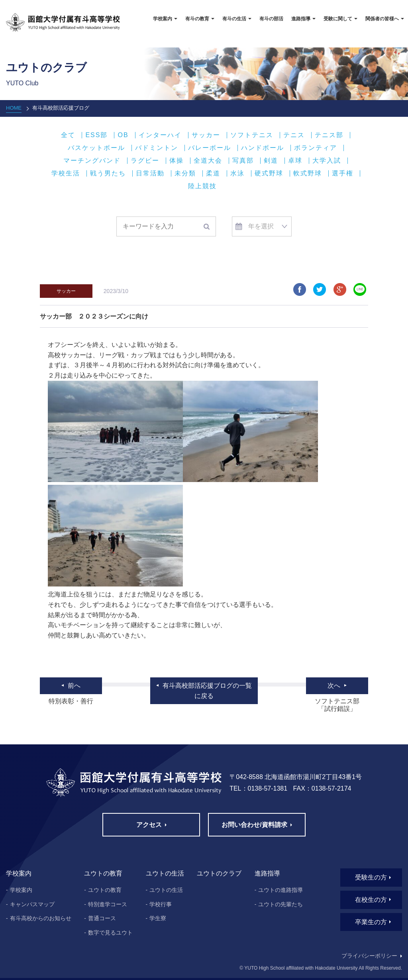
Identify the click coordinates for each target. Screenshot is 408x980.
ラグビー (145, 161)
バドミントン (157, 148)
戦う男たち (108, 173)
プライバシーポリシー (369, 956)
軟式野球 (308, 173)
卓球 (295, 161)
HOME (14, 108)
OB (123, 135)
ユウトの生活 (166, 890)
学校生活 (66, 173)
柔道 (213, 173)
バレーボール (210, 148)
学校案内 (21, 890)
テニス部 (329, 135)
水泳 (237, 173)
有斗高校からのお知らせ (41, 918)
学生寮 (158, 918)
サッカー (206, 135)
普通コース (102, 918)
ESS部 (96, 135)
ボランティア (316, 148)
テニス (294, 135)
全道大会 (208, 161)
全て (68, 135)
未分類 (185, 173)
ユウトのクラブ (219, 873)
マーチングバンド (92, 161)
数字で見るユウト (110, 933)
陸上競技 (202, 186)
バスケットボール (96, 148)
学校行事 (161, 904)
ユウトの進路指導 (280, 890)
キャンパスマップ (32, 904)
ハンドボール (263, 148)
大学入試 (327, 161)
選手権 (343, 173)
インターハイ (160, 135)
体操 (177, 161)
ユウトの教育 (105, 890)
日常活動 (150, 173)
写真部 (243, 161)
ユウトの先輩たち (280, 904)
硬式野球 (269, 173)
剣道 (271, 161)
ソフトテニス (252, 135)
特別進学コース (108, 904)
